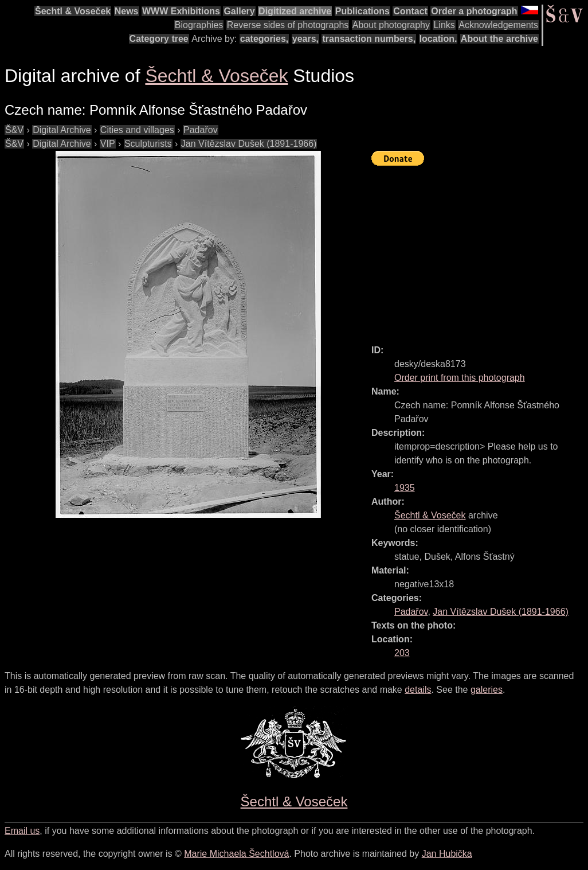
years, (305, 39)
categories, (264, 39)
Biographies (199, 25)
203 (402, 653)
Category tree (159, 39)
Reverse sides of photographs (288, 25)
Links (444, 25)
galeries (487, 690)
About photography (391, 25)
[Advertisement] (480, 250)
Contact (410, 11)
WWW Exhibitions (181, 11)
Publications (362, 11)
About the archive (499, 39)
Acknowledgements (498, 25)
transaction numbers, (369, 39)
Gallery (239, 11)
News (127, 11)
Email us (22, 831)
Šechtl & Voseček (73, 11)
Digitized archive (295, 11)
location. (438, 39)
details (418, 690)
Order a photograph (474, 11)
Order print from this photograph (460, 378)
